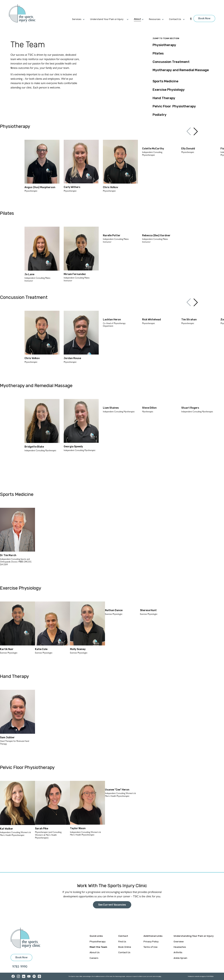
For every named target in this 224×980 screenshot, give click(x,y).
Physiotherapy (98, 942)
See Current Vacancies (112, 905)
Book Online (125, 947)
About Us (95, 952)
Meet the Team (98, 947)
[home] (24, 13)
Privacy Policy (151, 942)
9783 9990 (20, 967)
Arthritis (178, 952)
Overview (179, 942)
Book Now (204, 18)
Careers (94, 958)
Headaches (180, 947)
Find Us (122, 942)
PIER (208, 976)
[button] (81, 19)
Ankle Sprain (180, 958)
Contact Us (124, 952)
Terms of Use (150, 947)
